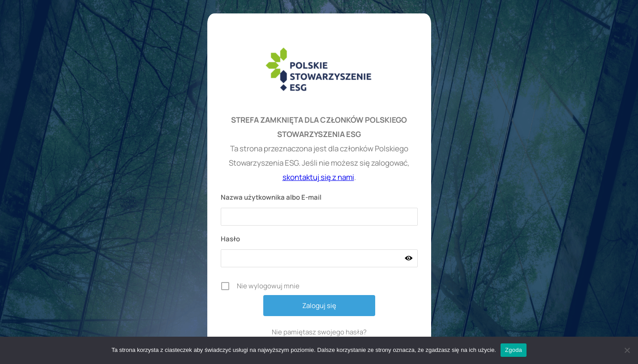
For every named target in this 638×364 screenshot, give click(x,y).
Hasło (230, 239)
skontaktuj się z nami (318, 177)
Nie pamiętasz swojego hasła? (319, 332)
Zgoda (514, 350)
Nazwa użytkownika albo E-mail (271, 197)
